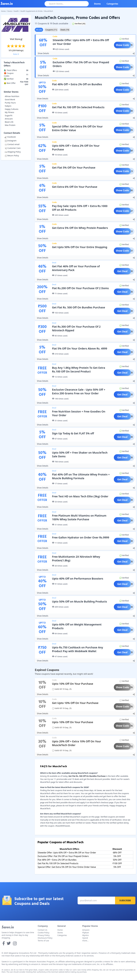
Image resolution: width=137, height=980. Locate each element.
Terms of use (43, 941)
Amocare (9, 119)
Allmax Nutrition (12, 96)
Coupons (51, 30)
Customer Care (13, 148)
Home (3, 11)
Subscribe (125, 900)
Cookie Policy (43, 933)
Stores (97, 4)
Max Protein (10, 125)
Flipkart (86, 933)
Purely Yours (10, 103)
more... (85, 941)
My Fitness (9, 112)
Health (16, 11)
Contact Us (42, 930)
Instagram (11, 141)
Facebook (10, 137)
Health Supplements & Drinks (31, 11)
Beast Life (9, 122)
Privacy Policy (44, 935)
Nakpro (8, 106)
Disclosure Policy (45, 938)
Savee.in (8, 927)
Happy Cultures (12, 109)
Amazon (86, 930)
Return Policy (12, 156)
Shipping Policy (13, 152)
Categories (112, 4)
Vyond (85, 938)
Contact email (12, 144)
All (39, 30)
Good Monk (10, 99)
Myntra (85, 935)
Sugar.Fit (9, 115)
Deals (65, 30)
